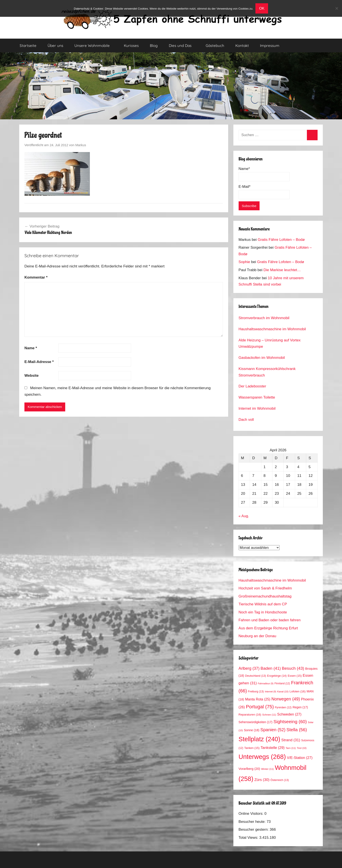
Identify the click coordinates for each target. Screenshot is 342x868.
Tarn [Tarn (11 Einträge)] (291, 748)
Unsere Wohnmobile (94, 45)
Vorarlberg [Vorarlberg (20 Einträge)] (249, 769)
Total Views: (249, 838)
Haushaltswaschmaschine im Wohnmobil (272, 329)
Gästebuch (215, 45)
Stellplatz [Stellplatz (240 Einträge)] (259, 739)
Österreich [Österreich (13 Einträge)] (280, 780)
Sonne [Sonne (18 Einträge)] (252, 730)
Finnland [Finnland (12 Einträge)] (282, 683)
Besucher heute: (253, 822)
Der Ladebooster (252, 386)
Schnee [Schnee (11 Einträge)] (269, 715)
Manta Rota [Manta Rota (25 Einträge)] (258, 699)
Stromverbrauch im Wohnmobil (264, 318)
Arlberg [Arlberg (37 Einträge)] (249, 668)
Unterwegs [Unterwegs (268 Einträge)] (262, 757)
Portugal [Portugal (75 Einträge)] (260, 707)
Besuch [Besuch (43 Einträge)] (293, 668)
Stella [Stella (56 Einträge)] (297, 730)
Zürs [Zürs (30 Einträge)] (262, 780)
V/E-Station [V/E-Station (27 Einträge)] (300, 758)
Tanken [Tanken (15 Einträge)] (252, 748)
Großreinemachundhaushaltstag (265, 596)
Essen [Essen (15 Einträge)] (295, 676)
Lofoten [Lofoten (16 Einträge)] (298, 691)
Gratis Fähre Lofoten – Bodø (281, 240)
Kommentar (36, 277)
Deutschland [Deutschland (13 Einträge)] (256, 676)
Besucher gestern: (254, 829)
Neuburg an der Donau (257, 636)
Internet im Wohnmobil (257, 408)
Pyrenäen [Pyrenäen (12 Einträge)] (283, 707)
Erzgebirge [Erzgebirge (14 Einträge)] (277, 676)
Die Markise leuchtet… (282, 270)
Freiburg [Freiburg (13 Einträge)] (256, 692)
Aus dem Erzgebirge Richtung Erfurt (268, 628)
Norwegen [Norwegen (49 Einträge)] (286, 699)
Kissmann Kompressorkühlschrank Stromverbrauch (267, 372)
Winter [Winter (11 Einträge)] (267, 769)
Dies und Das (183, 45)
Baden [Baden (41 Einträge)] (271, 668)
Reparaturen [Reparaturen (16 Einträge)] (250, 715)
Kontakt (242, 45)
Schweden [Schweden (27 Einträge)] (289, 714)
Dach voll (246, 420)
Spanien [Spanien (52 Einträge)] (273, 730)
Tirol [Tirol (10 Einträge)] (302, 748)
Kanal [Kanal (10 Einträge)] (283, 692)
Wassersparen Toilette (257, 397)
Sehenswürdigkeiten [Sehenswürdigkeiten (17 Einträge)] (256, 722)
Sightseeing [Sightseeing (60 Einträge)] (290, 722)
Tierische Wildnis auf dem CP (263, 604)
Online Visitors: (252, 814)
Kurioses (131, 45)
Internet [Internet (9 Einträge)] (270, 692)
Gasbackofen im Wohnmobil (262, 358)
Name (31, 348)
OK (262, 8)
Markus (81, 145)
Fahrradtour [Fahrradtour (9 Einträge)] (266, 683)
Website (32, 376)
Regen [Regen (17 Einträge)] (300, 707)
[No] (337, 8)
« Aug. (244, 516)
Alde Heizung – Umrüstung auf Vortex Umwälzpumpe (270, 343)
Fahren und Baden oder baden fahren (270, 620)
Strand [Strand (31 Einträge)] (291, 740)
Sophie (244, 262)
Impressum (270, 45)
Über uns (55, 45)
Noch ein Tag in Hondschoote (263, 612)
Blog (154, 45)
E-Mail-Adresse (39, 362)
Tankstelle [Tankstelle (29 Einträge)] (273, 748)
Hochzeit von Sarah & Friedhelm (265, 588)
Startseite (28, 45)
